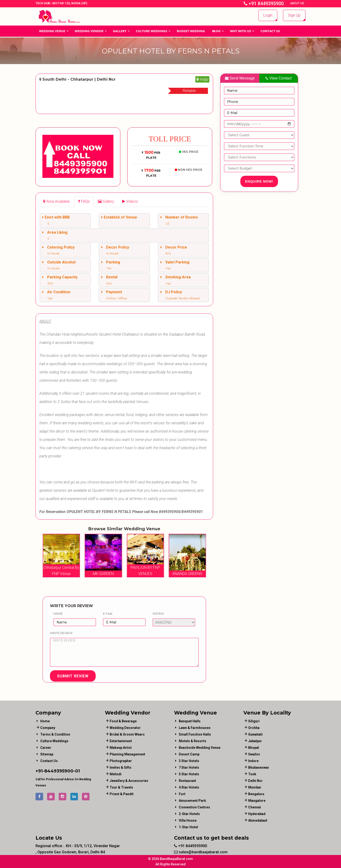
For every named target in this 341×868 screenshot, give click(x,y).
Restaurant (187, 781)
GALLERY (120, 31)
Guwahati (255, 734)
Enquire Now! (259, 181)
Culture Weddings (152, 31)
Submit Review (73, 676)
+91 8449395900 (264, 4)
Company (48, 728)
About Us (297, 3)
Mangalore (257, 801)
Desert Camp (189, 754)
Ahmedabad (258, 820)
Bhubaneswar (259, 767)
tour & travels (121, 787)
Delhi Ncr (255, 781)
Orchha (254, 728)
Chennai (255, 807)
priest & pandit (122, 794)
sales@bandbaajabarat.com (201, 852)
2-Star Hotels (189, 814)
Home (45, 721)
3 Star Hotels (189, 761)
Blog (216, 31)
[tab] (56, 202)
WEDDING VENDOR (89, 31)
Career (46, 748)
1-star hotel (188, 827)
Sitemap (47, 754)
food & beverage (123, 721)
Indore (253, 761)
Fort (182, 794)
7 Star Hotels (189, 767)
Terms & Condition (55, 734)
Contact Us (270, 31)
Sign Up (294, 15)
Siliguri (254, 721)
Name (58, 614)
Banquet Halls (190, 721)
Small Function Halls (195, 734)
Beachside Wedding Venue (200, 748)
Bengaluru (256, 794)
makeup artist (121, 748)
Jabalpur (255, 741)
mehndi (116, 774)
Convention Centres (194, 807)
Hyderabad (257, 814)
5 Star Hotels (189, 774)
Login (268, 15)
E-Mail (108, 614)
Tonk (252, 774)
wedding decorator (125, 728)
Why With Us (240, 31)
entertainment (121, 741)
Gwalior (254, 754)
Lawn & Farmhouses (195, 728)
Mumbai (255, 787)
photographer (121, 761)
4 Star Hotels (189, 787)
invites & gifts (121, 767)
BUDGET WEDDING (191, 31)
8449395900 (59, 771)
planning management (127, 754)
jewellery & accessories (129, 781)
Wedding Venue (52, 31)
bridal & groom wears (127, 734)
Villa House (188, 820)
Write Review (61, 633)
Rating (158, 614)
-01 (77, 771)
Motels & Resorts (193, 741)
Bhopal (254, 748)
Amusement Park (192, 801)
